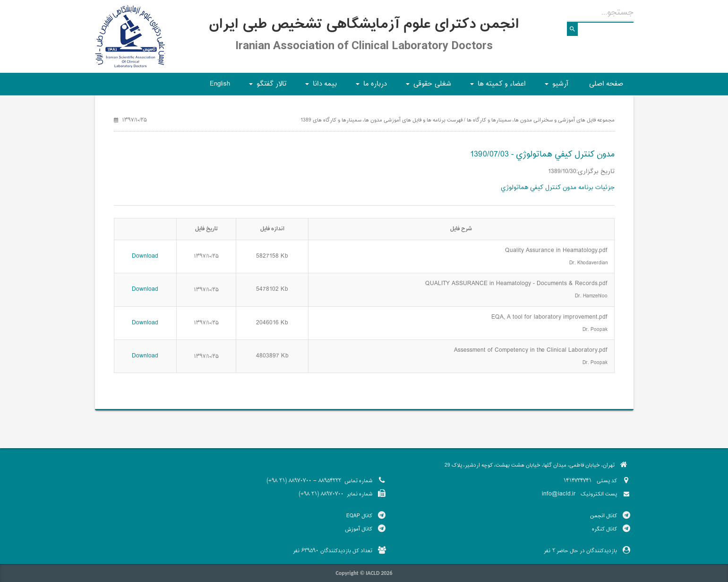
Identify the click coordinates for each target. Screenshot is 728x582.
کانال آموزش (359, 529)
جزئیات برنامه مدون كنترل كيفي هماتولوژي (558, 188)
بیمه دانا (320, 87)
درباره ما (370, 87)
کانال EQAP (359, 516)
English (220, 84)
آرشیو (555, 87)
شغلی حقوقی (427, 87)
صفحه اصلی (606, 84)
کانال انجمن (604, 516)
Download (145, 256)
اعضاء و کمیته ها (497, 87)
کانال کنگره (604, 529)
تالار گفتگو (266, 87)
